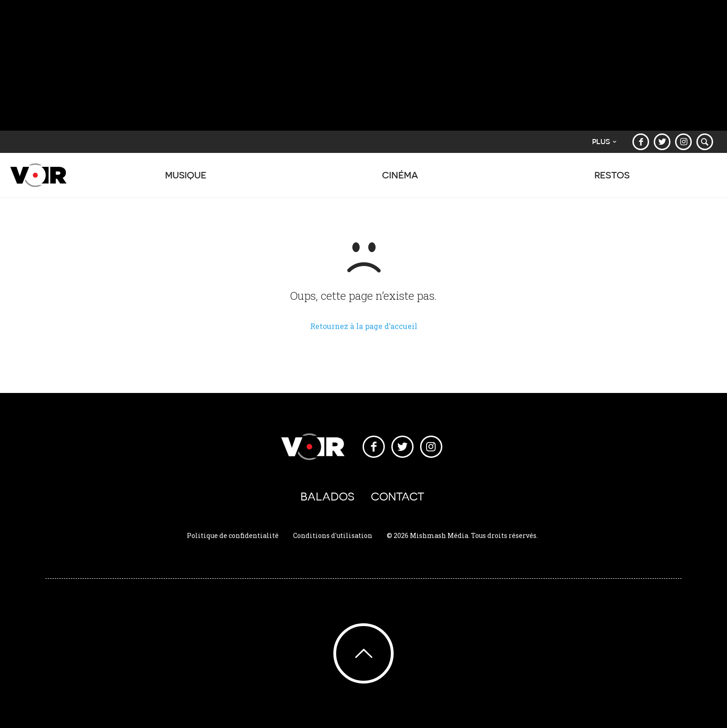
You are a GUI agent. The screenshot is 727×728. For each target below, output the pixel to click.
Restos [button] (612, 180)
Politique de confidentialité (233, 535)
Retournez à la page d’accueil (364, 326)
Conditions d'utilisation (333, 535)
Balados (327, 497)
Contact (398, 497)
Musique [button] (186, 180)
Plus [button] (604, 142)
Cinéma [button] (401, 180)
